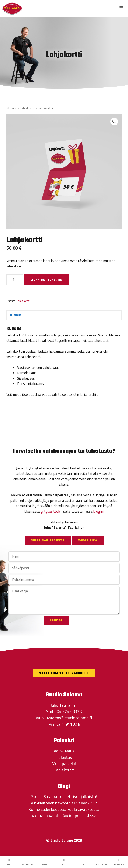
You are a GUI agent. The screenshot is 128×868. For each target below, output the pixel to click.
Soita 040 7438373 (48, 541)
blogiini (98, 511)
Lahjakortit (27, 108)
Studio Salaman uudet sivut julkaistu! (64, 797)
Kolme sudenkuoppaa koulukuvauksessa (64, 809)
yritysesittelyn (52, 511)
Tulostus (64, 757)
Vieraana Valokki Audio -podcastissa (64, 816)
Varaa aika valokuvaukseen (64, 673)
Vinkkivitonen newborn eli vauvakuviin (64, 803)
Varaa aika (88, 541)
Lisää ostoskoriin (47, 280)
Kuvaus (16, 315)
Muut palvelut (64, 763)
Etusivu (12, 108)
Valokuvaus (64, 751)
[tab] (64, 315)
